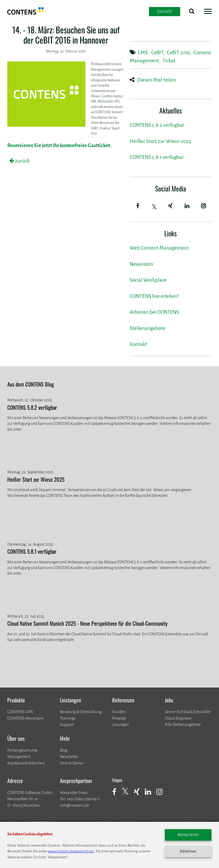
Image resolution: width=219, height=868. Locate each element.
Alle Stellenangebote (183, 724)
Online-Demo (71, 763)
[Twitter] (154, 207)
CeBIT (157, 53)
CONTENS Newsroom (25, 718)
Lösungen (121, 724)
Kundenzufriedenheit (26, 763)
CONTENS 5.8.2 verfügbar (157, 125)
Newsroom (141, 264)
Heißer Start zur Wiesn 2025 (160, 141)
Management (19, 757)
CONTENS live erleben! (154, 296)
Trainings (68, 718)
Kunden (119, 712)
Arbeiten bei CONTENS (154, 312)
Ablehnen (188, 851)
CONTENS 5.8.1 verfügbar (157, 157)
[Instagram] (204, 206)
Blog (64, 750)
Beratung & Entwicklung (81, 712)
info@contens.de (74, 805)
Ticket (169, 61)
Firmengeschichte (23, 750)
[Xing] (171, 206)
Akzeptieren (188, 835)
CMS (143, 53)
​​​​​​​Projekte (119, 718)
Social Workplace (148, 280)
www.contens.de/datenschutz (71, 851)
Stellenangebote (148, 328)
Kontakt (138, 344)
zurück (22, 161)
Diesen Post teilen (157, 80)
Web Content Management (159, 248)
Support (67, 724)
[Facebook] (138, 206)
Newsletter (69, 757)
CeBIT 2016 (179, 53)
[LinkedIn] (187, 206)
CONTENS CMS (20, 712)
